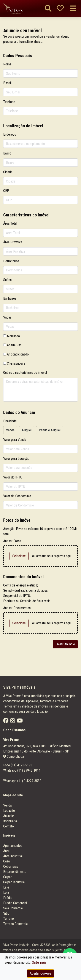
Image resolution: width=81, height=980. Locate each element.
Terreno (9, 919)
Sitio (6, 913)
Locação (9, 811)
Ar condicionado (18, 354)
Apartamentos (13, 846)
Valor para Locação (16, 459)
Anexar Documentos (17, 608)
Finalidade (10, 421)
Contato (9, 826)
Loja (6, 893)
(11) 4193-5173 (21, 765)
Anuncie (9, 816)
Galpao (8, 877)
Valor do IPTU (13, 477)
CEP (6, 191)
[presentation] (26, 642)
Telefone (9, 102)
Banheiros (10, 298)
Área (6, 851)
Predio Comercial (15, 903)
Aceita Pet (14, 345)
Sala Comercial (13, 908)
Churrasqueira (16, 363)
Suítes (7, 280)
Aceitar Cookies (40, 973)
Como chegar (14, 757)
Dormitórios (11, 261)
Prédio (8, 898)
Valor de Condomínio (17, 496)
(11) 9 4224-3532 (29, 781)
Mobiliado (13, 336)
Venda (7, 805)
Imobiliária (10, 821)
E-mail (7, 83)
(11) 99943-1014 (29, 770)
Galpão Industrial (14, 882)
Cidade (8, 172)
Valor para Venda (15, 440)
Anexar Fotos (12, 541)
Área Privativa (13, 242)
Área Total (10, 223)
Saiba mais (39, 963)
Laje (6, 887)
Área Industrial (13, 856)
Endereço (10, 134)
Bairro (7, 153)
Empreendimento (15, 872)
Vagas (7, 317)
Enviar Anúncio (65, 644)
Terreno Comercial (16, 924)
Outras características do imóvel (25, 373)
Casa (6, 861)
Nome (7, 64)
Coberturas (11, 866)
